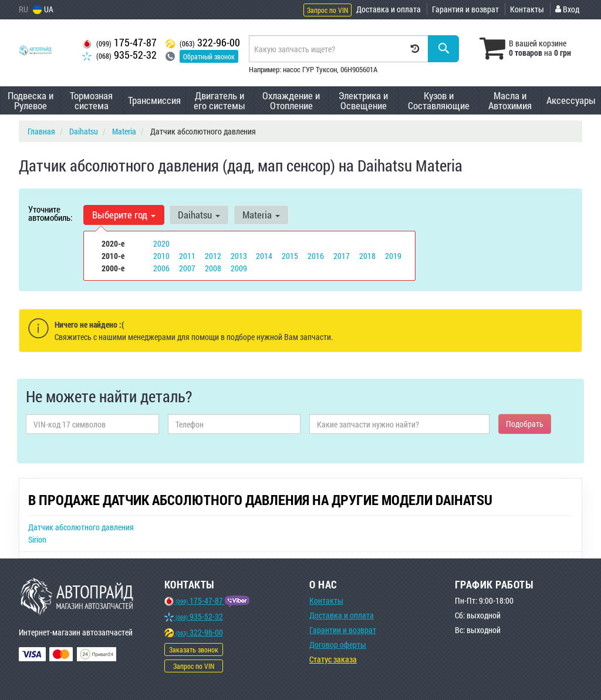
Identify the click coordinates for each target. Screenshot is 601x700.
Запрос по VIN (327, 10)
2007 (187, 268)
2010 (161, 256)
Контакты (527, 9)
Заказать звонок (194, 649)
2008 (213, 268)
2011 (187, 256)
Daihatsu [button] (199, 215)
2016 (316, 256)
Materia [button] (261, 215)
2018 (367, 256)
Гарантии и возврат (343, 630)
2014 (264, 256)
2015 (290, 256)
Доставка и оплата (389, 9)
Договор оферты (338, 645)
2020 (161, 243)
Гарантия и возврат (465, 9)
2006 (161, 268)
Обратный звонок (209, 56)
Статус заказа (333, 659)
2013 (239, 256)
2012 (213, 256)
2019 (393, 256)
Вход (567, 9)
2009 (239, 268)
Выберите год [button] (124, 215)
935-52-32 (119, 55)
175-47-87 (119, 43)
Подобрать (525, 424)
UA (43, 9)
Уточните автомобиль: (50, 213)
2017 (342, 256)
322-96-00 (203, 43)
